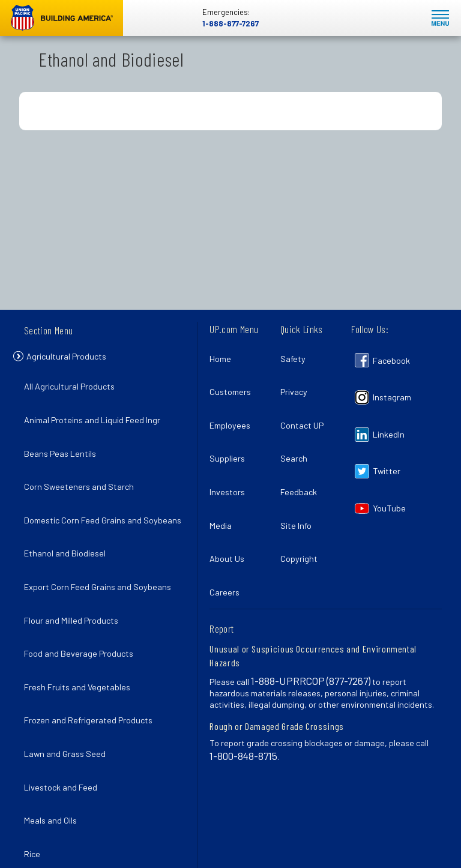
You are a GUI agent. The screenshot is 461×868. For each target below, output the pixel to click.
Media (224, 486)
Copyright (303, 512)
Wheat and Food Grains (72, 847)
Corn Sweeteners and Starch (83, 467)
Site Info (300, 486)
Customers (234, 381)
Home (224, 355)
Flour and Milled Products (75, 585)
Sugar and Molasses (65, 794)
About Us (230, 512)
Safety (297, 355)
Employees (234, 407)
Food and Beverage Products (82, 611)
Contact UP (306, 407)
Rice (36, 769)
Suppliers (231, 433)
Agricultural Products (75, 361)
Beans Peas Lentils (64, 442)
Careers (228, 538)
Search (297, 433)
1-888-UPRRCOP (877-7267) (311, 623)
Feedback (302, 460)
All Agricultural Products (73, 389)
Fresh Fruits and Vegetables (81, 637)
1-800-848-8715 (243, 698)
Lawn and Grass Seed (68, 690)
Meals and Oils (54, 742)
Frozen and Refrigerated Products (92, 664)
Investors (231, 460)
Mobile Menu (440, 18)
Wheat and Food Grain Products (88, 821)
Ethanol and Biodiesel (68, 533)
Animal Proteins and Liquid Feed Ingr (96, 415)
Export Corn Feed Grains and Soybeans (101, 559)
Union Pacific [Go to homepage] (62, 18)
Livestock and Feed (64, 716)
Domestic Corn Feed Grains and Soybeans (86, 500)
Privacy (297, 381)
